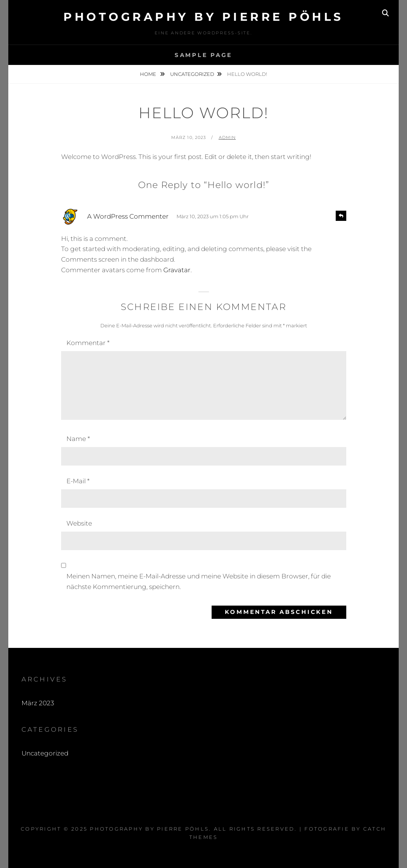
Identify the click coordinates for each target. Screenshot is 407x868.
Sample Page (203, 55)
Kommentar (88, 343)
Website (79, 523)
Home (149, 74)
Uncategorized (192, 74)
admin (227, 137)
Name (78, 439)
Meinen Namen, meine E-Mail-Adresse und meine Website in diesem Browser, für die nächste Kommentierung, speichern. (199, 581)
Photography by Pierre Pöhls (203, 17)
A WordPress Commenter (128, 216)
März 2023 (38, 703)
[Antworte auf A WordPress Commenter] (341, 216)
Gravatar (177, 270)
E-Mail (78, 481)
